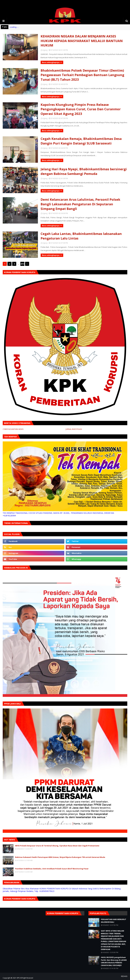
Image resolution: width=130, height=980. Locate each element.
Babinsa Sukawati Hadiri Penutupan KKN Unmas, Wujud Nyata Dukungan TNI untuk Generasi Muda (60, 857)
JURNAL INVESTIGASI (74, 429)
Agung (45, 50)
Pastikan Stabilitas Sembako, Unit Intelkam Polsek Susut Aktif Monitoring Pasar (52, 869)
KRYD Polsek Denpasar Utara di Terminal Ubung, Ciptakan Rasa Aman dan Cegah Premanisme (57, 846)
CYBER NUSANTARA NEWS (13, 429)
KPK (18, 978)
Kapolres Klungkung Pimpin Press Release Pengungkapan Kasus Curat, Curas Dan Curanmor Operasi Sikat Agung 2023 (81, 109)
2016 (22, 264)
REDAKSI (124, 976)
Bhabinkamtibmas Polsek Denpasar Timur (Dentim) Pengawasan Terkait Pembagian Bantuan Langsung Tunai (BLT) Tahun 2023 (82, 75)
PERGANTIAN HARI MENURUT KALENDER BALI (114, 921)
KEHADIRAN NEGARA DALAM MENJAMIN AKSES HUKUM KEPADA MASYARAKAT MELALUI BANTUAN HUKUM (82, 41)
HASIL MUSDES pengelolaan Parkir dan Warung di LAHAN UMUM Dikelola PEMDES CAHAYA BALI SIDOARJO (114, 961)
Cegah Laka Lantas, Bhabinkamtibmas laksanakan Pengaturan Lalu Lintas (81, 236)
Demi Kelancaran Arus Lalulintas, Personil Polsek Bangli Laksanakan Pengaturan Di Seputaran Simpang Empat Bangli (80, 204)
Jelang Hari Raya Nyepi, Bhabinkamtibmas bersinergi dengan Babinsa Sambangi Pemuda (84, 171)
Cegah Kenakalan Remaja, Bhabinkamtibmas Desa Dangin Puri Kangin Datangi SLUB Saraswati (81, 141)
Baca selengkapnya (51, 62)
